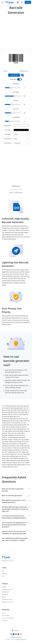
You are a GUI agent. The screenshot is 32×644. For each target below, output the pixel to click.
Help (3, 571)
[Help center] (22, 2)
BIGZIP (4, 597)
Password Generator (8, 602)
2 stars (14, 189)
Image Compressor (7, 589)
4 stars (18, 189)
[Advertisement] (16, 31)
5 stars (21, 189)
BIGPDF (4, 587)
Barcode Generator (7, 599)
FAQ (3, 576)
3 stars (16, 189)
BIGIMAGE (5, 594)
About (4, 613)
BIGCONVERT (6, 592)
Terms (20, 637)
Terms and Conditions (8, 618)
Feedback (5, 573)
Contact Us (5, 620)
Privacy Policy (6, 615)
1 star (11, 189)
